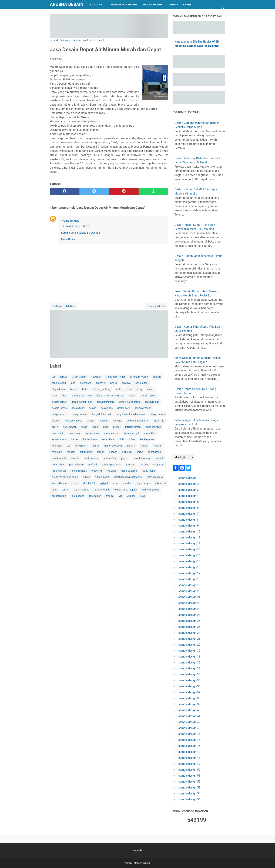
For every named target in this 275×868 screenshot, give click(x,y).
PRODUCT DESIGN (180, 5)
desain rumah (152, 402)
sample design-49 (189, 764)
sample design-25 (189, 621)
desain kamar (59, 402)
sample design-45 (189, 740)
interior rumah (133, 427)
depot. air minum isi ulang (110, 396)
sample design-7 (189, 514)
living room (81, 446)
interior (117, 427)
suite (55, 490)
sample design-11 (189, 537)
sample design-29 (189, 645)
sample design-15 (189, 561)
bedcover (101, 383)
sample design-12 (189, 543)
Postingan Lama (157, 306)
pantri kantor (91, 458)
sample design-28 (189, 639)
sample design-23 (189, 609)
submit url (160, 483)
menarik (131, 446)
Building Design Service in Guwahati (81, 233)
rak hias (144, 465)
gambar (91, 421)
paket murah (59, 458)
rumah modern (155, 477)
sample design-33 (189, 668)
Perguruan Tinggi (115, 377)
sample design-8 (189, 520)
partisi (125, 458)
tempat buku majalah (126, 490)
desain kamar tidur (82, 402)
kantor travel (90, 439)
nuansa (113, 452)
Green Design (79, 377)
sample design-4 (189, 496)
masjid (95, 446)
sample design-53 (189, 788)
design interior (60, 414)
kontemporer (147, 439)
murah (101, 452)
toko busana (78, 496)
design (93, 408)
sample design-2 (189, 484)
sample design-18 (189, 579)
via (120, 496)
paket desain (155, 452)
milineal (144, 446)
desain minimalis (105, 402)
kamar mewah (111, 433)
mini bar (157, 446)
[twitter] (94, 191)
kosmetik (57, 446)
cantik (118, 389)
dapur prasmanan (82, 396)
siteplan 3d (89, 483)
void (142, 496)
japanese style (153, 427)
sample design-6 (189, 508)
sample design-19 (189, 585)
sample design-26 (189, 627)
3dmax (63, 377)
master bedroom (113, 446)
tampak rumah (102, 490)
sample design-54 (189, 793)
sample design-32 (189, 663)
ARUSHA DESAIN (67, 4)
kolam (132, 439)
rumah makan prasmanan (128, 477)
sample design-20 (189, 591)
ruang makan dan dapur (65, 477)
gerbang (118, 421)
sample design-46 (189, 746)
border (74, 389)
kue (68, 446)
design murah (157, 414)
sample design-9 (189, 526)
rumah (87, 477)
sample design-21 (189, 597)
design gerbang (143, 408)
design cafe (124, 408)
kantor (75, 439)
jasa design (75, 433)
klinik (121, 439)
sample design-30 (189, 651)
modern (71, 452)
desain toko (78, 408)
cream (151, 389)
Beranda (138, 850)
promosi (131, 465)
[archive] (183, 457)
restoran (111, 471)
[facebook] (65, 191)
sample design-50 (189, 770)
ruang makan (149, 471)
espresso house (74, 421)
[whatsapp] (153, 191)
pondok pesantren (111, 465)
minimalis (57, 452)
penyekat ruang (141, 458)
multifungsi (86, 452)
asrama (157, 377)
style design (144, 483)
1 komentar (56, 59)
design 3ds (107, 408)
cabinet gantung (101, 389)
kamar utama (59, 439)
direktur (56, 421)
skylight (104, 483)
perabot (159, 458)
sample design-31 (189, 657)
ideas (84, 427)
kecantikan (108, 439)
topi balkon (95, 496)
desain (133, 396)
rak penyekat (59, 471)
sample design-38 (189, 698)
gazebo (104, 421)
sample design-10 (189, 532)
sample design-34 (189, 674)
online (140, 452)
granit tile (159, 421)
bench (114, 383)
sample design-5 (189, 502)
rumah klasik (102, 477)
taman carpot (81, 490)
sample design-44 (189, 734)
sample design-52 (189, 782)
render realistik (79, 471)
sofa (115, 483)
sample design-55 (189, 799)
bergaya (126, 383)
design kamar (79, 414)
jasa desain (58, 433)
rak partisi (159, 465)
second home (59, 483)
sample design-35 (189, 680)
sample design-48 (189, 758)
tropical (110, 496)
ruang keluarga (129, 471)
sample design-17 (189, 573)
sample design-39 (189, 704)
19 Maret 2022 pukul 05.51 (76, 226)
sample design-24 (189, 615)
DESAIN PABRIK (153, 5)
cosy (140, 389)
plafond (93, 465)
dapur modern (60, 396)
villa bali (131, 496)
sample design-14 (189, 555)
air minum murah (139, 377)
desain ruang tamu (130, 402)
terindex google (151, 490)
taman (66, 490)
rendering (97, 471)
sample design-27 (189, 633)
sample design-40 (189, 710)
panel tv (75, 458)
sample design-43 (189, 728)
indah (95, 427)
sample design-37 (189, 692)
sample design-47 (189, 752)
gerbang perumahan (138, 421)
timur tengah (59, 496)
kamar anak (92, 433)
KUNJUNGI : (97, 5)
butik (85, 389)
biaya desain (59, 389)
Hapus (71, 239)
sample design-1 (189, 478)
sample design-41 (189, 716)
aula (73, 383)
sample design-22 (189, 603)
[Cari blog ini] (223, 9)
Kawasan (96, 377)
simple (75, 483)
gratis (55, 427)
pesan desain (76, 465)
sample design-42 (189, 722)
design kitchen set (101, 414)
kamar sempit (131, 433)
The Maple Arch (70, 221)
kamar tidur (150, 433)
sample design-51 (189, 776)
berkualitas (141, 383)
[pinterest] (124, 191)
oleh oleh (127, 452)
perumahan (58, 465)
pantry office (110, 458)
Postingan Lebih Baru (64, 306)
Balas (64, 239)
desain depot (148, 396)
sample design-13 (189, 549)
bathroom (85, 383)
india (105, 427)
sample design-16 (189, 567)
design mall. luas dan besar (130, 414)
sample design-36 (189, 686)
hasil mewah (70, 427)
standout (127, 483)
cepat (130, 389)
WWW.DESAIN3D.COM (124, 5)
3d (53, 377)
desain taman (59, 408)
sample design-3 (189, 490)
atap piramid (59, 383)
